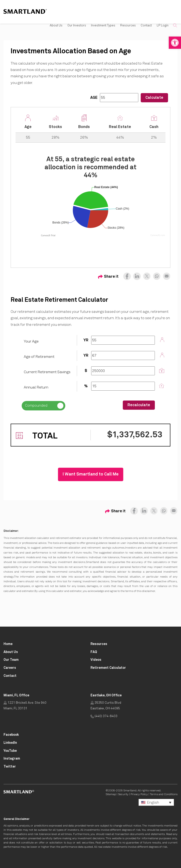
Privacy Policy (139, 794)
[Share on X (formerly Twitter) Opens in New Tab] (146, 275)
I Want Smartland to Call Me (91, 474)
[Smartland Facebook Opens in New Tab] (11, 735)
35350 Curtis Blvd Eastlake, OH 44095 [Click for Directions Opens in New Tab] (106, 706)
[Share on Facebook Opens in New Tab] (127, 275)
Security (123, 794)
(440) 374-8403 (104, 716)
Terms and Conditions (164, 794)
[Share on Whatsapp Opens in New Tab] (156, 275)
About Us (56, 26)
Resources (128, 26)
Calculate (154, 98)
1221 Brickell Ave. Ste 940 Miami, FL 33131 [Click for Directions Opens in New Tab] (25, 706)
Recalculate (139, 405)
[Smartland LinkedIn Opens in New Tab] (10, 743)
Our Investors (77, 26)
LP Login (163, 26)
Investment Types (103, 26)
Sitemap (111, 794)
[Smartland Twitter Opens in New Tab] (10, 767)
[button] (175, 43)
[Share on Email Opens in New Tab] (165, 275)
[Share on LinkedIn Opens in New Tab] (136, 275)
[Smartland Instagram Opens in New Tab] (12, 759)
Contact (146, 26)
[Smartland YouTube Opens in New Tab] (10, 751)
